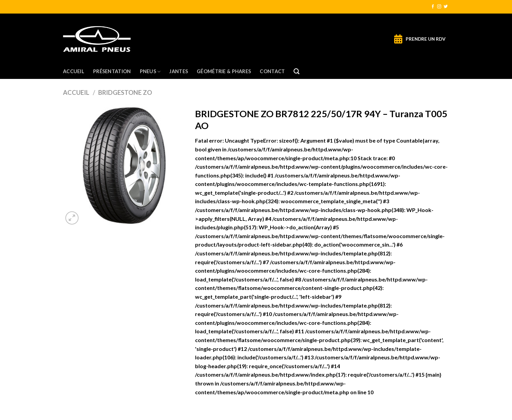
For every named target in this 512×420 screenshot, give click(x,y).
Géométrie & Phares (224, 71)
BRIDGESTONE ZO (125, 92)
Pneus (150, 72)
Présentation (112, 71)
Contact (272, 71)
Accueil (74, 71)
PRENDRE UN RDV (426, 39)
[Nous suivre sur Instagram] (439, 7)
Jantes (179, 71)
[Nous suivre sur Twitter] (446, 7)
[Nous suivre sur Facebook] (433, 7)
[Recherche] (296, 72)
